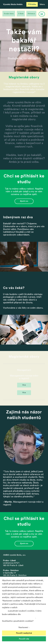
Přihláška (32, 4)
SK (42, 14)
